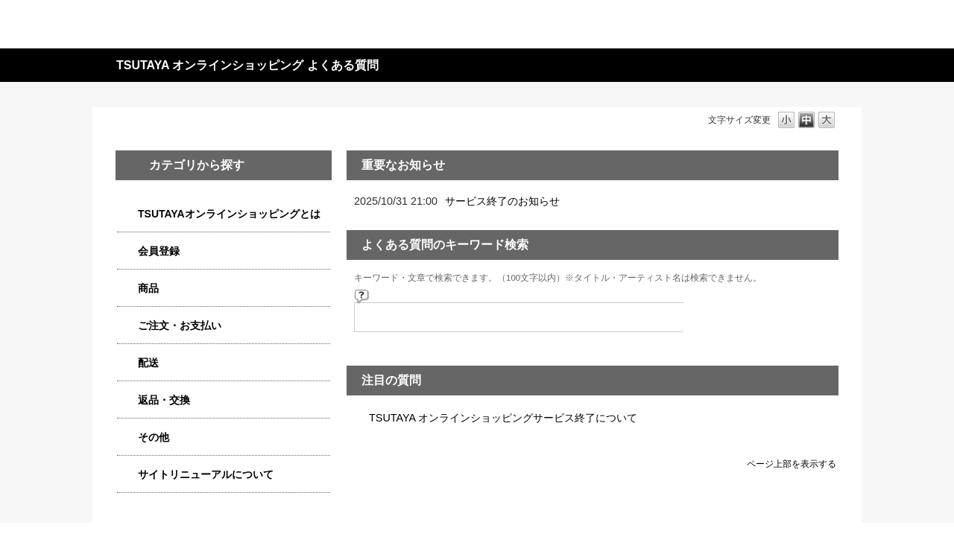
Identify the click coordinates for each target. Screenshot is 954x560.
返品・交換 (164, 400)
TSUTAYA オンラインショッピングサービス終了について (503, 418)
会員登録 (159, 251)
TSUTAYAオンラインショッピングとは (229, 214)
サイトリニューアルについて (206, 474)
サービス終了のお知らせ (502, 201)
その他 (154, 437)
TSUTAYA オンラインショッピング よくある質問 (247, 65)
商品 (148, 288)
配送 (148, 363)
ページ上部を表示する (792, 464)
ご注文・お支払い (180, 325)
